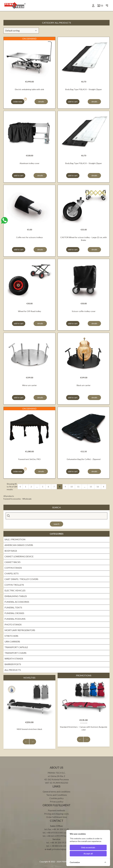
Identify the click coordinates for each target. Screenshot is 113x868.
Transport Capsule (16, 647)
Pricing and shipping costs (56, 814)
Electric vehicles (15, 590)
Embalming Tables (16, 596)
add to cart (73, 102)
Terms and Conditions (57, 795)
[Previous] (20, 487)
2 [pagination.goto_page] (31, 487)
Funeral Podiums (15, 619)
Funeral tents (13, 607)
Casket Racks (13, 562)
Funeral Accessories (17, 602)
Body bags (11, 551)
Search (56, 524)
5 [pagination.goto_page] (43, 487)
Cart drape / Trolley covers (21, 579)
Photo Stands (13, 624)
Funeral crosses (14, 613)
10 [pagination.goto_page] (72, 487)
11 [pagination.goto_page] (78, 487)
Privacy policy (57, 801)
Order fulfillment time (56, 817)
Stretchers (11, 636)
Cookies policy (56, 798)
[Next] (104, 487)
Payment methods (56, 810)
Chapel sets (12, 573)
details (41, 102)
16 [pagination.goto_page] (98, 487)
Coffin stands (13, 568)
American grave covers (19, 545)
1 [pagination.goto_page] (26, 487)
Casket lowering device (19, 556)
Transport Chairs (15, 653)
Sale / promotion (15, 539)
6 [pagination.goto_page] (48, 487)
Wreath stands (14, 659)
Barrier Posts (13, 664)
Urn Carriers (12, 641)
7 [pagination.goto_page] (54, 487)
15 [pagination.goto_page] (91, 487)
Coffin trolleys (14, 585)
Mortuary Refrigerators (20, 630)
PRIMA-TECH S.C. (57, 773)
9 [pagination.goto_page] (65, 487)
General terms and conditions (56, 792)
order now (18, 102)
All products (13, 670)
